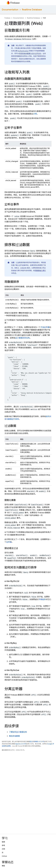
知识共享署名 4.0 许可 (37, 742)
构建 (44, 18)
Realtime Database (32, 10)
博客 (3, 866)
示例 (35, 114)
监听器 (9, 542)
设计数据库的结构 (22, 338)
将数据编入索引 (40, 271)
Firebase (7, 18)
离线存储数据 (14, 736)
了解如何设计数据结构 (18, 732)
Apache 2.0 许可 (21, 744)
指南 (3, 842)
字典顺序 (42, 599)
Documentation (10, 10)
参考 (3, 845)
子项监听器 (45, 327)
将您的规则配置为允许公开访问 (30, 54)
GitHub (4, 856)
